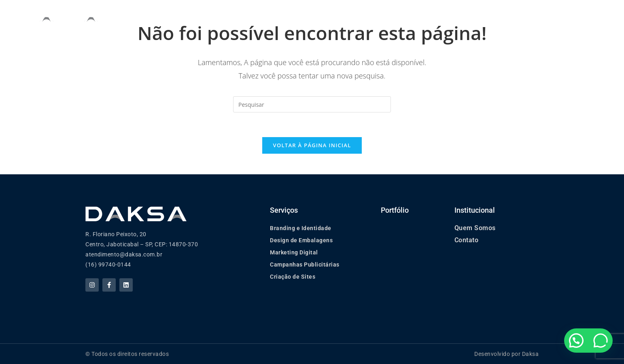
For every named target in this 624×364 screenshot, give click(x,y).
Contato (467, 240)
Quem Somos (275, 16)
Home (232, 16)
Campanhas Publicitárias (305, 265)
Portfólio (381, 16)
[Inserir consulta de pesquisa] (312, 104)
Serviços (330, 16)
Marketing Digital (294, 252)
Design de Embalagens (301, 240)
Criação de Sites (293, 277)
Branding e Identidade (301, 228)
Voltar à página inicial (312, 145)
